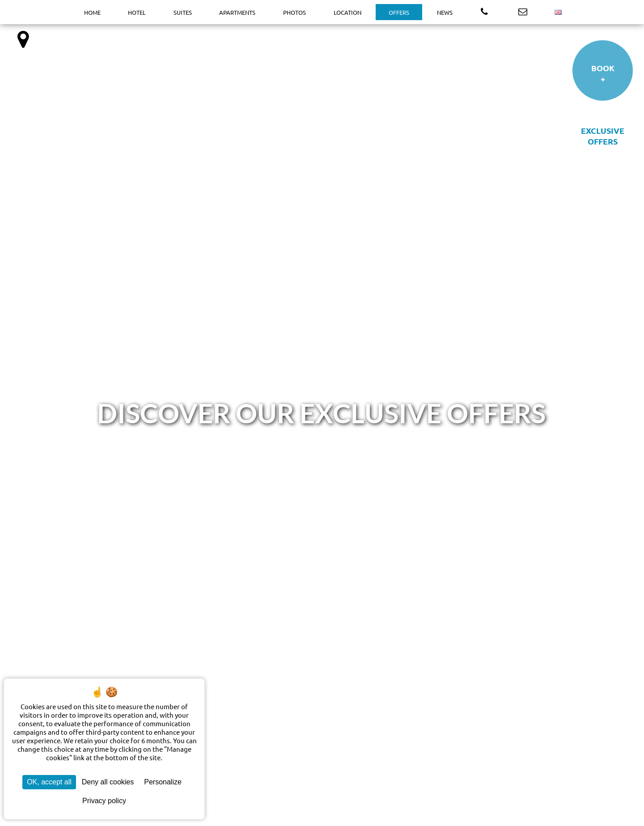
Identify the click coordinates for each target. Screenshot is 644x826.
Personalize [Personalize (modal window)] (163, 782)
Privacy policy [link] (104, 801)
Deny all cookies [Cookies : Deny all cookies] (108, 782)
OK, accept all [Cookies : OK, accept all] (49, 782)
